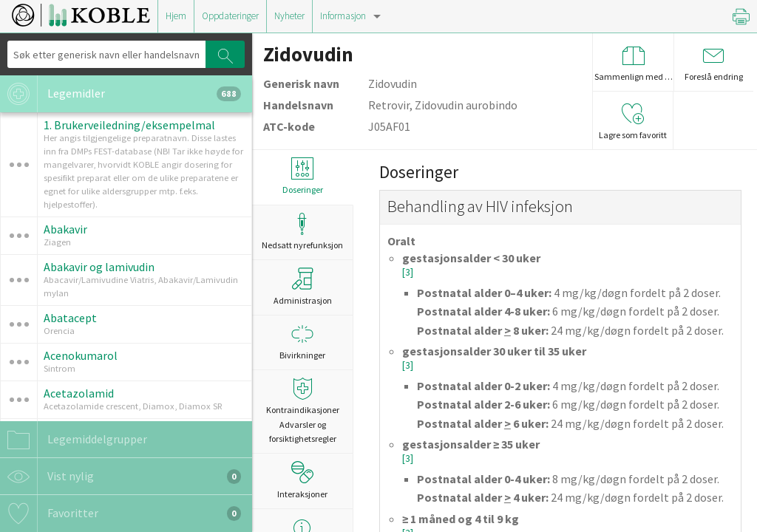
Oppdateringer (230, 16)
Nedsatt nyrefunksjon (302, 232)
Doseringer (302, 176)
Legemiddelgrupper (74, 440)
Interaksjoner (302, 480)
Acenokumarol (81, 355)
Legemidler (120, 94)
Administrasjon (303, 287)
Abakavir (65, 229)
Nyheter (289, 16)
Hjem (176, 16)
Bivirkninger (302, 342)
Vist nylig (120, 477)
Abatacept (70, 318)
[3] (408, 272)
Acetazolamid (79, 393)
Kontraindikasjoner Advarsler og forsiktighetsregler (302, 410)
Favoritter (120, 514)
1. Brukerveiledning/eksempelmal (129, 125)
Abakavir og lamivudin (99, 267)
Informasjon (343, 16)
